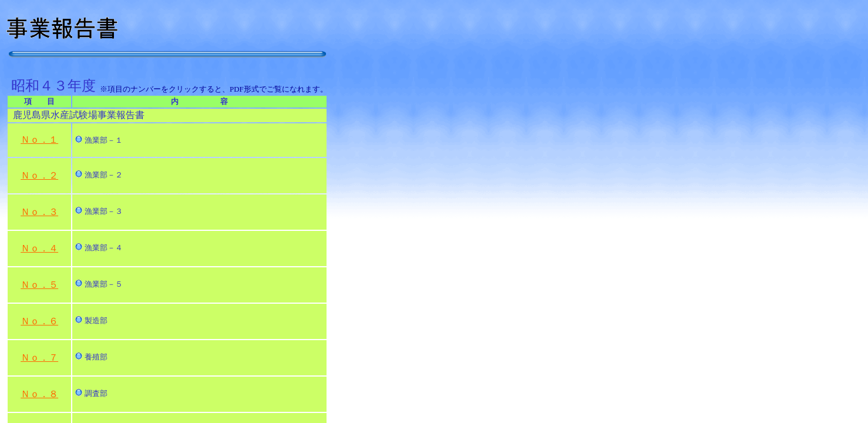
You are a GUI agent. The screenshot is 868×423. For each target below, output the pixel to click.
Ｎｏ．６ (39, 321)
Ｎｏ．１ (39, 140)
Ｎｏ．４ (39, 248)
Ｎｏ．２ (39, 175)
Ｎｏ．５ (39, 285)
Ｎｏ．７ (39, 357)
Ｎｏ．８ (39, 394)
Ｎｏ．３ (39, 212)
